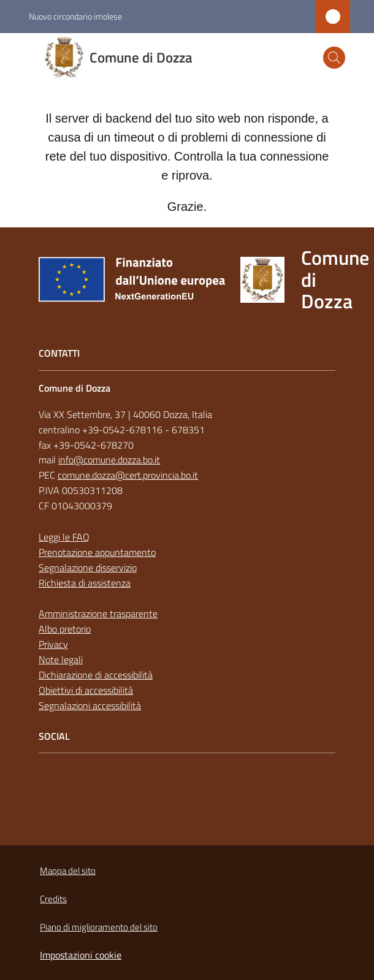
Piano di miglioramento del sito (99, 927)
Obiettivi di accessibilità (86, 690)
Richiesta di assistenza (85, 583)
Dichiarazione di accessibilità (96, 675)
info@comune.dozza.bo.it (109, 460)
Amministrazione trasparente (98, 613)
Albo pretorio (65, 629)
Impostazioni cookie (81, 955)
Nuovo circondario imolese (75, 16)
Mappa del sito (68, 871)
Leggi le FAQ (64, 537)
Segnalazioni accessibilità (90, 705)
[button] (334, 58)
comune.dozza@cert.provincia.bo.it (128, 475)
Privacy (53, 644)
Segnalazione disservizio (88, 568)
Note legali (61, 659)
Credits (53, 899)
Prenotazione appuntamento (97, 552)
